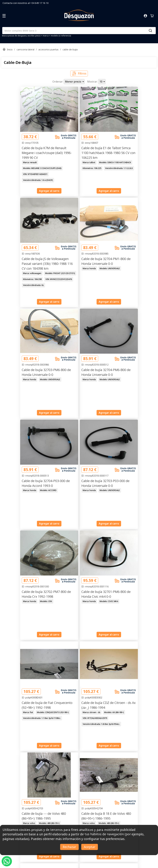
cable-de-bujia (70, 49)
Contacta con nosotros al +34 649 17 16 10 (26, 3)
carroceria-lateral (25, 49)
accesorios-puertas (48, 49)
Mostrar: (93, 82)
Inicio (10, 49)
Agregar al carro (49, 191)
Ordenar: (58, 82)
